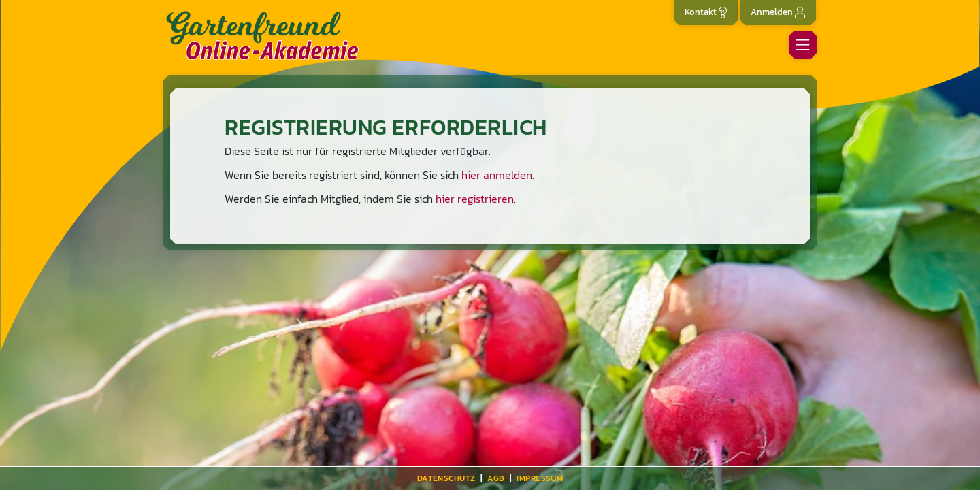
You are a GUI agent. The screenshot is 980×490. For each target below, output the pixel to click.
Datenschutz (446, 478)
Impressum (540, 478)
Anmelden (778, 12)
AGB (496, 478)
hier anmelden (497, 175)
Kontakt (706, 12)
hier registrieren (475, 199)
